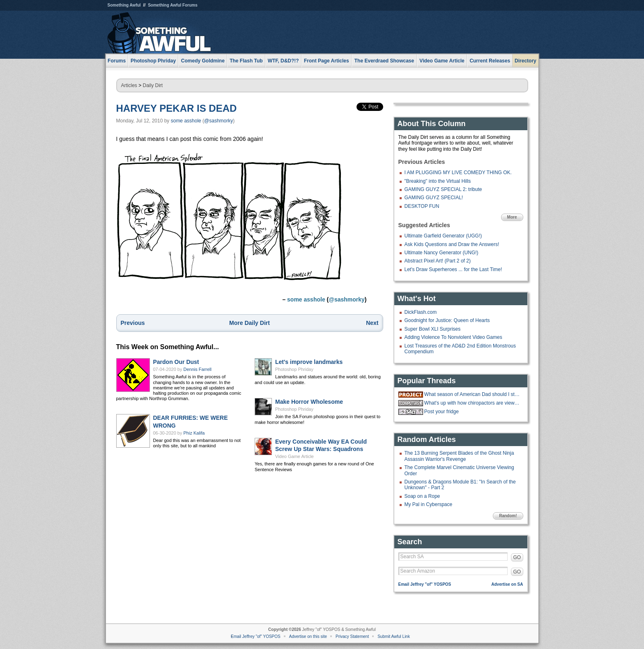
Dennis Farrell (198, 369)
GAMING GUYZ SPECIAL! (434, 198)
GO (517, 557)
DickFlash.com (421, 312)
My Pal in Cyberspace (429, 504)
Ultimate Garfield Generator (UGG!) (443, 236)
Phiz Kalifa (194, 433)
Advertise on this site (308, 636)
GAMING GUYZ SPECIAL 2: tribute (443, 189)
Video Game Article (294, 456)
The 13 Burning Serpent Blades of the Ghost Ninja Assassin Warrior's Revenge (459, 456)
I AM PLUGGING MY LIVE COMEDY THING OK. (458, 173)
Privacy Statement (352, 636)
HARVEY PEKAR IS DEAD (177, 108)
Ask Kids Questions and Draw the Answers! (452, 244)
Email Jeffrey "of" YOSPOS (425, 584)
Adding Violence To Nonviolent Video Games (453, 337)
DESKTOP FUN (422, 206)
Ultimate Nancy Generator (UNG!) (442, 253)
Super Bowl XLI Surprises (433, 329)
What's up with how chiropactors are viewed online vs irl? (473, 403)
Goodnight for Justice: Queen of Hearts (447, 320)
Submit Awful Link (394, 636)
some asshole (186, 121)
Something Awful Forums (173, 5)
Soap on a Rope (422, 496)
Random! (508, 516)
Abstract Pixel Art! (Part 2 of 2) (438, 261)
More (512, 217)
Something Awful (124, 5)
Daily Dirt (153, 85)
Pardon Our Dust (176, 362)
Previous (133, 323)
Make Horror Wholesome (309, 402)
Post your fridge (442, 412)
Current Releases (490, 61)
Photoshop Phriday (294, 369)
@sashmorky (218, 121)
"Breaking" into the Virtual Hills (438, 181)
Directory (526, 61)
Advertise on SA (507, 584)
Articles (129, 85)
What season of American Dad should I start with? (473, 394)
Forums (117, 61)
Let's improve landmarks (309, 362)
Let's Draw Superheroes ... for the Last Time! (453, 269)
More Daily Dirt (250, 323)
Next (372, 323)
